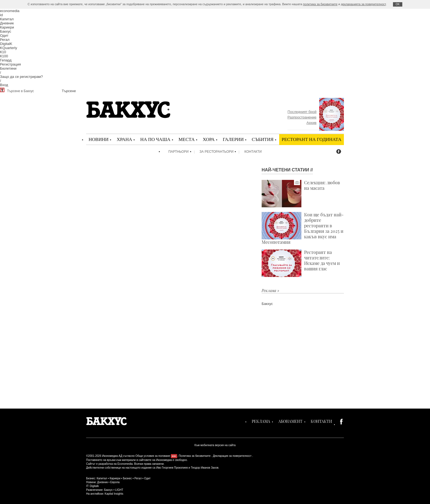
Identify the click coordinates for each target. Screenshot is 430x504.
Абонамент (290, 421)
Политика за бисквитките (195, 456)
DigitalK (6, 44)
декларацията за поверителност (363, 4)
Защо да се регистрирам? (21, 77)
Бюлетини (8, 68)
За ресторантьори (217, 152)
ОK (398, 4)
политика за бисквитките (320, 4)
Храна (124, 139)
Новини (99, 139)
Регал (5, 40)
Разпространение (302, 117)
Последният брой (302, 112)
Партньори (179, 152)
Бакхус (6, 31)
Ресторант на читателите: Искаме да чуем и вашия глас (301, 263)
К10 (3, 52)
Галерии (233, 139)
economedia (10, 11)
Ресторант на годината (312, 139)
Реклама (261, 421)
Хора (209, 139)
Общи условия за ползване (153, 456)
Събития (263, 139)
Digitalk (94, 486)
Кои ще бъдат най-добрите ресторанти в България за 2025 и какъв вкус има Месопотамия (303, 228)
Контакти (253, 152)
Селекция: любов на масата (301, 194)
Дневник (7, 23)
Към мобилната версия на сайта (215, 445)
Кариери (7, 27)
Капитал (7, 19)
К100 (4, 56)
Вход (4, 85)
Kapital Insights (114, 494)
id (1, 15)
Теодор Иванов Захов (205, 468)
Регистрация (10, 64)
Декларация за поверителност (232, 456)
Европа (115, 482)
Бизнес (127, 478)
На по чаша (155, 139)
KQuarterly (9, 48)
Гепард (6, 60)
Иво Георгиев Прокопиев (172, 468)
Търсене (69, 91)
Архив (312, 123)
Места (187, 139)
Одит (4, 36)
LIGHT (119, 490)
